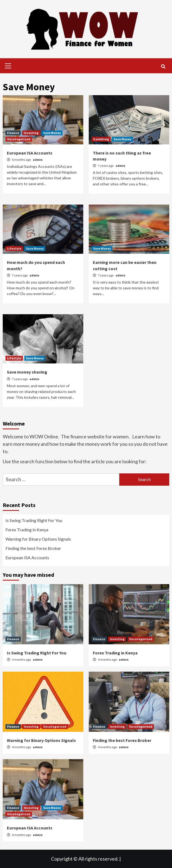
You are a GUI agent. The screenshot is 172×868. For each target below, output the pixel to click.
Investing (31, 133)
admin (38, 160)
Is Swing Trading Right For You (34, 520)
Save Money (52, 133)
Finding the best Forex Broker (33, 548)
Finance (13, 133)
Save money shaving (27, 372)
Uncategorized (19, 139)
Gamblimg (101, 139)
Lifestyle (14, 248)
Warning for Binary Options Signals (38, 539)
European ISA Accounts (30, 153)
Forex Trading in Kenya (27, 530)
